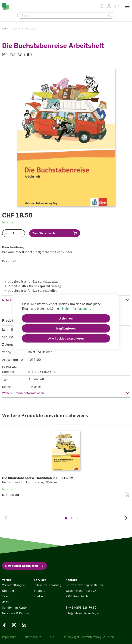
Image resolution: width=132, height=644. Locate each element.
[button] (66, 393)
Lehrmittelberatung (48, 585)
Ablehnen (66, 318)
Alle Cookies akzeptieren (66, 338)
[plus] (21, 233)
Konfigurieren (66, 328)
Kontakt (39, 596)
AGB (52, 637)
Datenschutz (33, 637)
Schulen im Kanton (15, 608)
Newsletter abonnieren (22, 566)
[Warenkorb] (116, 6)
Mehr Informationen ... (77, 308)
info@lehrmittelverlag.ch (83, 613)
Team (6, 596)
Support (39, 591)
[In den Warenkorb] (55, 233)
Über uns (8, 591)
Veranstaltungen (13, 585)
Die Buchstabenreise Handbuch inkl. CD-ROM (38, 478)
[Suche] (62, 15)
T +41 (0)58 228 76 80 (81, 608)
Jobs (5, 602)
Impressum (9, 637)
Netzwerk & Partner (16, 613)
